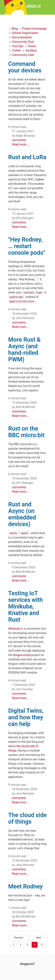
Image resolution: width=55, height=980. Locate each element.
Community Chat (23, 42)
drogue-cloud (22, 655)
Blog (15, 29)
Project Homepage (34, 29)
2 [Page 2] (20, 945)
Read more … (20, 144)
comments (19, 140)
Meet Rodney (25, 886)
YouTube (18, 46)
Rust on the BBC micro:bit (26, 432)
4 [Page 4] (35, 945)
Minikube (14, 628)
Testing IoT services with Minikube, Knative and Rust (26, 606)
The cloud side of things (27, 818)
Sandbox (31, 50)
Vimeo (32, 46)
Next (38, 938)
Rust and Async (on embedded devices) (22, 514)
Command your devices (25, 67)
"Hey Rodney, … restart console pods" (27, 246)
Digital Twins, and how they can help (26, 717)
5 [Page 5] (42, 945)
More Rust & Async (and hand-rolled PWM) (24, 349)
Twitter (16, 50)
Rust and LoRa (27, 157)
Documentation (22, 37)
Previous (19, 938)
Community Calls (23, 55)
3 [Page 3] (27, 945)
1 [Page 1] (13, 945)
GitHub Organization (25, 33)
